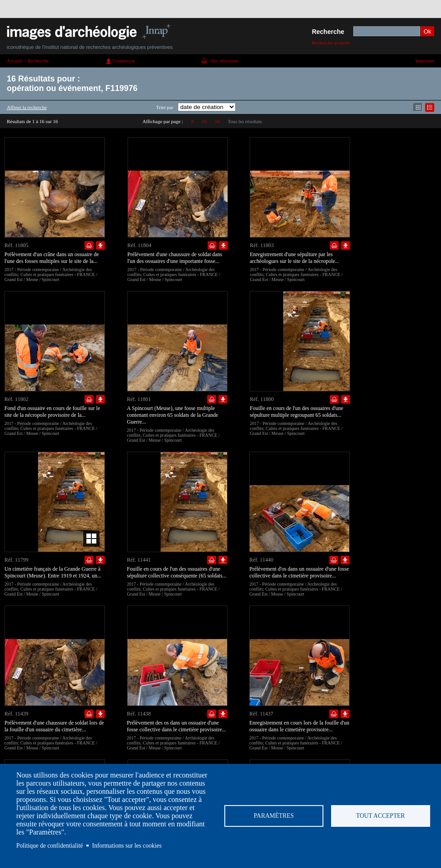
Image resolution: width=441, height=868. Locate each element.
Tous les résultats (245, 121)
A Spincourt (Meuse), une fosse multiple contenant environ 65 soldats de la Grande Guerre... (173, 415)
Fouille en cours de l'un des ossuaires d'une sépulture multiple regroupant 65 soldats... (296, 412)
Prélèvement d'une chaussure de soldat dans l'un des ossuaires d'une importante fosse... (175, 258)
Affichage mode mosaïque (418, 107)
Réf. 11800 (262, 399)
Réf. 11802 (17, 399)
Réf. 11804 (140, 245)
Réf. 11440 (261, 560)
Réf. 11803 (262, 245)
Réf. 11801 (139, 399)
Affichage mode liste (430, 107)
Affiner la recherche (27, 107)
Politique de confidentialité (50, 846)
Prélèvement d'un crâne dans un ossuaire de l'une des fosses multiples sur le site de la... (52, 258)
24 (217, 121)
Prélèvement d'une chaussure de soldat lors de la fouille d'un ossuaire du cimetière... (54, 726)
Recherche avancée (331, 43)
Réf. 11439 (17, 714)
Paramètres (274, 816)
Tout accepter (380, 816)
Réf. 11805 (17, 245)
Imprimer (425, 61)
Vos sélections (224, 61)
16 (204, 121)
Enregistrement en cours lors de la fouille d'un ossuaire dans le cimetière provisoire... (299, 726)
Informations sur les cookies (127, 846)
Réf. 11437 (261, 714)
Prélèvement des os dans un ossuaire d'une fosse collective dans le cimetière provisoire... (177, 726)
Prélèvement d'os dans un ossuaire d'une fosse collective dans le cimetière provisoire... (299, 572)
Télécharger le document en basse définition (100, 246)
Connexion (124, 61)
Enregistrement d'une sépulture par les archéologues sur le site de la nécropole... (294, 258)
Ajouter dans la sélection (89, 246)
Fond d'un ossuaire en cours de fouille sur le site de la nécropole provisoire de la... (52, 412)
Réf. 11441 (139, 560)
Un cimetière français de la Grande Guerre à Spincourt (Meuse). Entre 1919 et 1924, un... (53, 572)
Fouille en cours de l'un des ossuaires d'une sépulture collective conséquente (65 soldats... (177, 572)
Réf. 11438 (139, 714)
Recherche (328, 32)
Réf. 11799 (17, 560)
